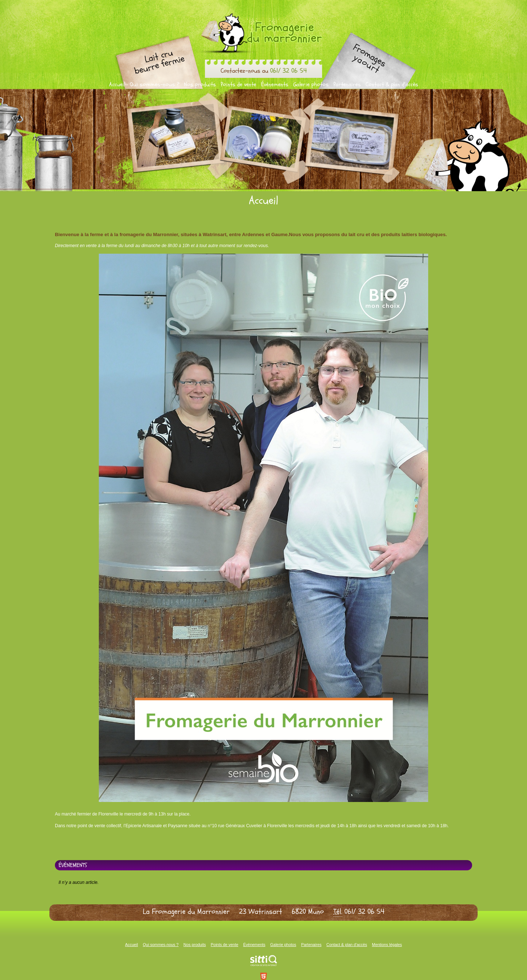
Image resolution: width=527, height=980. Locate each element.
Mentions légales (387, 945)
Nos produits (200, 84)
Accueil (117, 84)
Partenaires (347, 84)
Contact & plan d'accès (392, 84)
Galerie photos (311, 84)
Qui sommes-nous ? (155, 84)
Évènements (275, 84)
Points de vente (238, 84)
